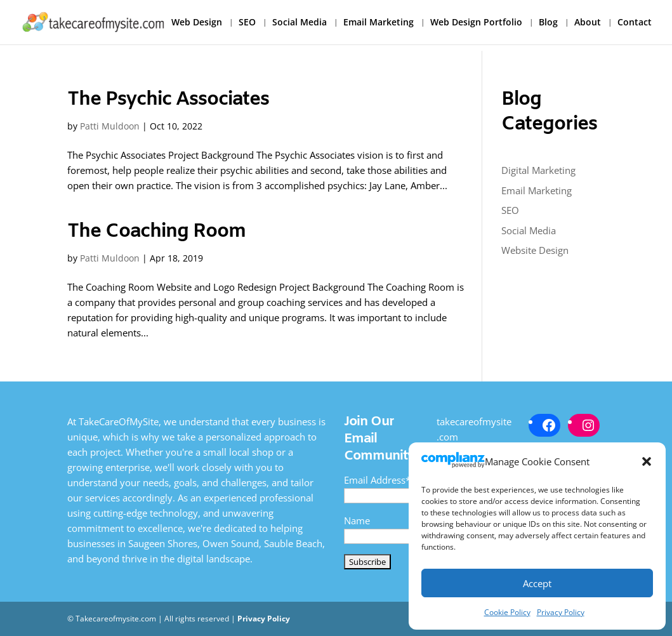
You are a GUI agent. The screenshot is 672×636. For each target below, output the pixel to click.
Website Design (535, 250)
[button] (647, 461)
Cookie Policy (507, 612)
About (588, 23)
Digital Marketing (538, 170)
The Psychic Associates (168, 100)
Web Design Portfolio (476, 23)
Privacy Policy (561, 612)
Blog (548, 23)
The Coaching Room (156, 232)
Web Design (197, 23)
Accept (537, 583)
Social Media (300, 23)
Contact (635, 23)
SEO (247, 23)
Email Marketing (379, 23)
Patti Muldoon (110, 126)
